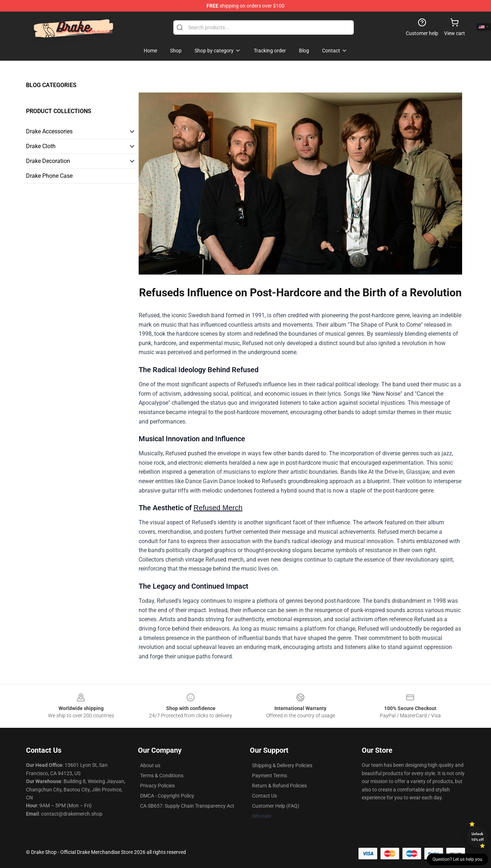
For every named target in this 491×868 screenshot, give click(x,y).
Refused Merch (218, 508)
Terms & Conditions (162, 775)
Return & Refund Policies (279, 786)
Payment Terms (270, 775)
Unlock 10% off (477, 837)
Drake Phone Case (49, 176)
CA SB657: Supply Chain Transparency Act (187, 806)
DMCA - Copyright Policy (167, 796)
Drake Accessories (49, 131)
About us (150, 765)
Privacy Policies (157, 786)
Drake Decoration (48, 161)
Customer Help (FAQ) (276, 806)
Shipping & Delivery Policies (282, 765)
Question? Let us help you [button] (457, 859)
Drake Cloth (41, 146)
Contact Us (264, 796)
